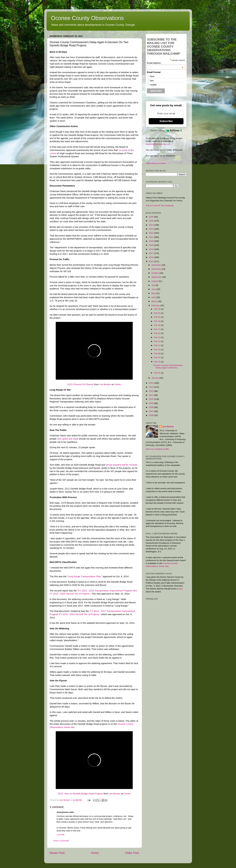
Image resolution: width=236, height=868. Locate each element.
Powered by (166, 131)
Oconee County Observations (87, 18)
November (157, 269)
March (155, 301)
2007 (151, 411)
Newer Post (57, 853)
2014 (151, 383)
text (152, 81)
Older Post (132, 853)
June (154, 289)
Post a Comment (61, 841)
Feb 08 (157, 354)
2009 (151, 403)
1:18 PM (61, 835)
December (157, 265)
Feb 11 (157, 345)
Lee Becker (105, 384)
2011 (151, 395)
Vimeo (118, 384)
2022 (151, 233)
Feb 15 (157, 333)
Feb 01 (157, 373)
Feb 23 (157, 313)
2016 (151, 257)
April (154, 297)
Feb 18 (157, 325)
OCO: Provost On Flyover (80, 384)
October (155, 273)
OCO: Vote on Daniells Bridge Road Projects (80, 794)
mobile (153, 85)
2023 (151, 229)
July (154, 285)
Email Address (165, 63)
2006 (151, 415)
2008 (151, 407)
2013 (151, 387)
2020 (151, 241)
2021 (151, 237)
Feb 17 (157, 329)
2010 (151, 399)
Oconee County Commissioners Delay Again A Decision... (168, 366)
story (181, 589)
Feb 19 (157, 321)
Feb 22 (157, 317)
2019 (151, 245)
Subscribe (166, 121)
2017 (151, 253)
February (156, 305)
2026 (151, 217)
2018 (151, 249)
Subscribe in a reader (156, 163)
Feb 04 (157, 362)
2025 (151, 221)
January (155, 378)
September (157, 277)
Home (95, 853)
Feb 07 (157, 358)
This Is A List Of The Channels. (160, 206)
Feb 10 (157, 350)
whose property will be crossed (121, 465)
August (155, 281)
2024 (151, 225)
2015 (151, 261)
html (152, 76)
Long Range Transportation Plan (84, 576)
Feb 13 (157, 337)
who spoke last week (68, 439)
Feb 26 (157, 309)
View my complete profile (157, 449)
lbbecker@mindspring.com (158, 144)
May (154, 293)
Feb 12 (157, 341)
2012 (151, 391)
